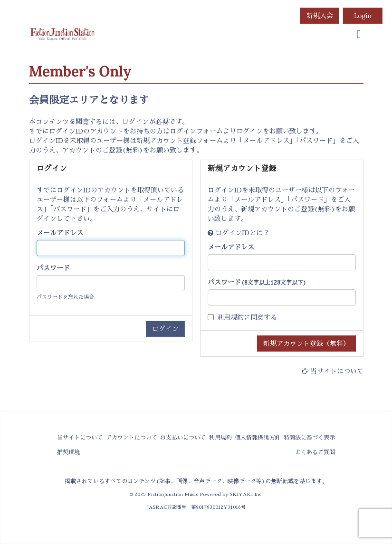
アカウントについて (132, 438)
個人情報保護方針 (258, 438)
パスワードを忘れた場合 (65, 297)
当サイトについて (337, 371)
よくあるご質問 (315, 452)
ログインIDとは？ (242, 233)
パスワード (53, 268)
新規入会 (320, 16)
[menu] (359, 34)
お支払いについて (183, 438)
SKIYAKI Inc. (246, 494)
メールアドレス (60, 233)
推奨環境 (68, 452)
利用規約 (230, 317)
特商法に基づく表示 (309, 438)
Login (363, 16)
